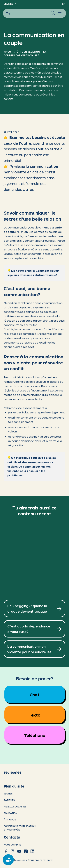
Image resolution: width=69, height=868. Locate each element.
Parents (9, 800)
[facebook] (6, 851)
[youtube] (19, 851)
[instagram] (13, 851)
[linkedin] (32, 851)
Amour (8, 52)
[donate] (8, 860)
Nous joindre (12, 844)
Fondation (10, 813)
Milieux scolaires (15, 806)
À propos (10, 819)
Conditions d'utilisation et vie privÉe (20, 828)
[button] (10, 4)
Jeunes (8, 793)
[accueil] (15, 772)
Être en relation (28, 52)
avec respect (25, 347)
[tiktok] (26, 851)
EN (64, 4)
